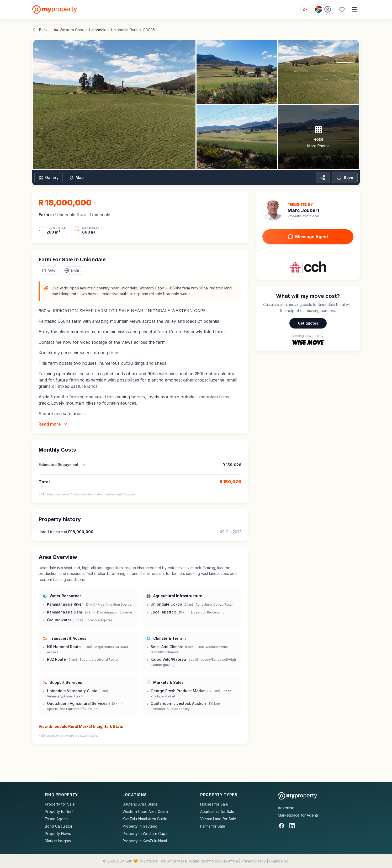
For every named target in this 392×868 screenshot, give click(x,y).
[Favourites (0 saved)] (342, 9)
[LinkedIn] (292, 826)
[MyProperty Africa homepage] (297, 796)
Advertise (286, 808)
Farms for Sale (213, 826)
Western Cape (72, 30)
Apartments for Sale (217, 811)
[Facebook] (282, 826)
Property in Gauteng (140, 826)
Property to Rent (59, 811)
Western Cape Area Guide (145, 811)
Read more (53, 424)
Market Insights (58, 841)
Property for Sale (60, 804)
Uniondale (98, 30)
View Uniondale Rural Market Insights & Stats (83, 727)
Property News (58, 833)
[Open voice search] (305, 10)
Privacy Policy (254, 861)
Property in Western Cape (145, 833)
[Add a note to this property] (49, 271)
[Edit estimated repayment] (83, 465)
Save (345, 178)
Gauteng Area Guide (140, 804)
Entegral (151, 861)
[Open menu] (354, 9)
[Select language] (73, 271)
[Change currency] (68, 203)
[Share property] (323, 178)
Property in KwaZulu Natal (145, 841)
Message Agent (308, 237)
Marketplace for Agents (298, 815)
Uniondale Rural (125, 30)
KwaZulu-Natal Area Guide (145, 819)
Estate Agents (57, 819)
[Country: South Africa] (323, 9)
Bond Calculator (59, 826)
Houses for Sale (214, 804)
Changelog (279, 861)
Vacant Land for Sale (218, 819)
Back (40, 30)
